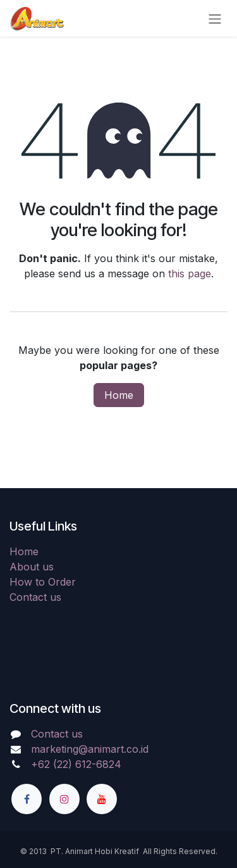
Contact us (35, 597)
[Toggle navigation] (215, 18)
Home (119, 395)
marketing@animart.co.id (90, 749)
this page (190, 274)
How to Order (43, 582)
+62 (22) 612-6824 (76, 764)
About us (32, 567)
